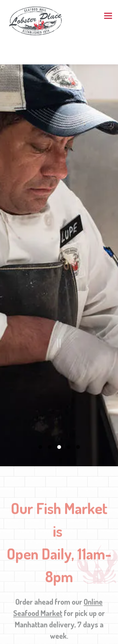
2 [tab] (50, 425)
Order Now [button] (59, 637)
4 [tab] (69, 425)
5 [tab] (78, 425)
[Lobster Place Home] (37, 21)
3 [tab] (59, 425)
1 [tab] (40, 425)
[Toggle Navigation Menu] (108, 16)
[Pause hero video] (59, 327)
